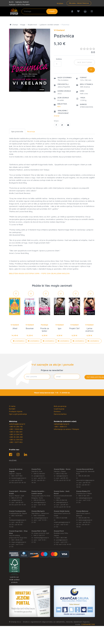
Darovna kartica (60, 414)
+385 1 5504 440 (16, 429)
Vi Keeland (15, 325)
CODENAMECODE (88, 624)
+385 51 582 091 (16, 432)
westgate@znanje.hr (41, 518)
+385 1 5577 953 (16, 442)
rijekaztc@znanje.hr (85, 498)
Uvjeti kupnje (59, 409)
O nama (12, 406)
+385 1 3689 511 (60, 426)
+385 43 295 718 (16, 426)
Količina (59, 59)
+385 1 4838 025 (17, 540)
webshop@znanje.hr (17, 424)
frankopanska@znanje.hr (18, 520)
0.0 (88, 50)
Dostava (57, 411)
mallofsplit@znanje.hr (41, 538)
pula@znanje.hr (39, 476)
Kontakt (12, 409)
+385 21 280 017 (39, 535)
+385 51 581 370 (84, 496)
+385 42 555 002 (39, 500)
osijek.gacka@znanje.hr (62, 522)
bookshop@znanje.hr (19, 478)
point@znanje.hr (62, 540)
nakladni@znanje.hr (62, 424)
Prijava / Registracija (79, 3)
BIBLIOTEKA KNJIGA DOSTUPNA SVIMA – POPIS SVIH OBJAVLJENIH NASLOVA (39, 273)
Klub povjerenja (60, 406)
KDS (59, 106)
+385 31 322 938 (61, 518)
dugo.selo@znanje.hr (19, 542)
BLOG (11, 2)
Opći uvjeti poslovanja (18, 414)
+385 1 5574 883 (16, 516)
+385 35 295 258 (16, 437)
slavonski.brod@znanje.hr (85, 480)
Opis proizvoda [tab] (17, 131)
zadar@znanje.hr (62, 502)
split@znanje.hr (17, 500)
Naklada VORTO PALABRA (19, 5)
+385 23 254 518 (16, 434)
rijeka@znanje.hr (62, 476)
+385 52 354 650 (16, 440)
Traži (52, 11)
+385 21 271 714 (16, 498)
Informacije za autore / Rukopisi (66, 429)
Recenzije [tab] (31, 131)
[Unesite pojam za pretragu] (40, 11)
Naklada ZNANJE (22, 2)
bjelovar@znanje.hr (85, 520)
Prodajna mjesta (16, 411)
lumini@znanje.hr (40, 502)
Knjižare (60, 3)
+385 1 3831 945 (61, 538)
